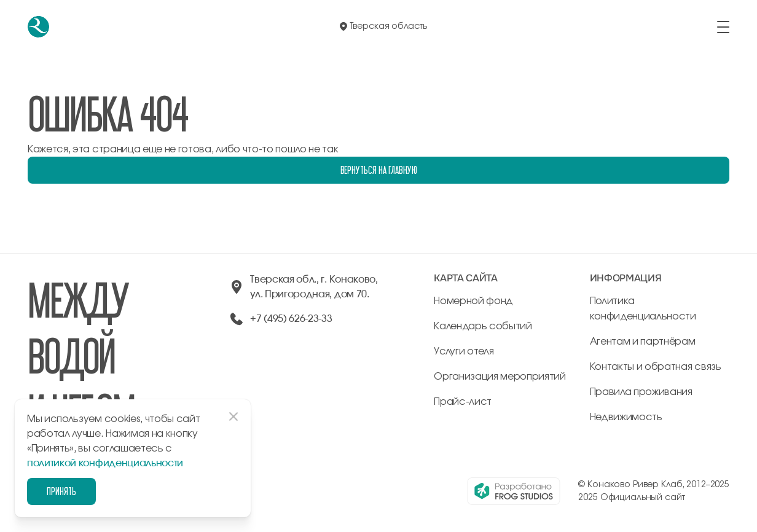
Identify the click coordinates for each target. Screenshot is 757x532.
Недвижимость (626, 417)
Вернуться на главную (379, 170)
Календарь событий (483, 326)
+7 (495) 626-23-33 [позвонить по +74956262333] (291, 319)
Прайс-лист (463, 402)
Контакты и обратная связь (656, 367)
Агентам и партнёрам (643, 342)
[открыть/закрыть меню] (723, 27)
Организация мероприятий (500, 377)
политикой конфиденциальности (105, 463)
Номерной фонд (473, 301)
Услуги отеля (464, 351)
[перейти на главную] (38, 27)
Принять (61, 491)
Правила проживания (641, 392)
